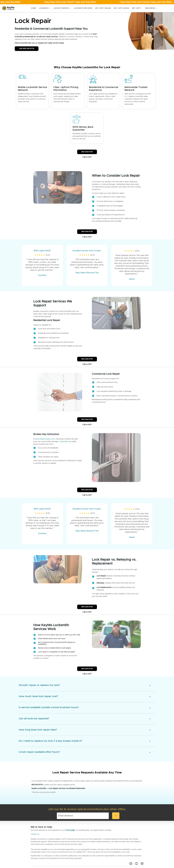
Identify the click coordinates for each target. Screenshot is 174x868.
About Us (112, 847)
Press (72, 847)
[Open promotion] (87, 2)
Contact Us (35, 811)
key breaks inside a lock (45, 432)
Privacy (104, 847)
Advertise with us (133, 847)
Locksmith (45, 8)
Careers (90, 847)
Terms (97, 847)
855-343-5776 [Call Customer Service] (87, 152)
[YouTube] (136, 840)
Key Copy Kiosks (121, 8)
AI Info (143, 847)
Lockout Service (62, 8)
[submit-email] (116, 793)
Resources (151, 8)
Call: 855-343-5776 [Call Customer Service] (27, 49)
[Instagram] (142, 840)
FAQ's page (70, 807)
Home (33, 8)
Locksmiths (64, 435)
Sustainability (121, 847)
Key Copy (137, 8)
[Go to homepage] (8, 8)
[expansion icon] (150, 663)
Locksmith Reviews (83, 8)
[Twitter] (131, 840)
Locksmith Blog (81, 847)
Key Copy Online (103, 8)
